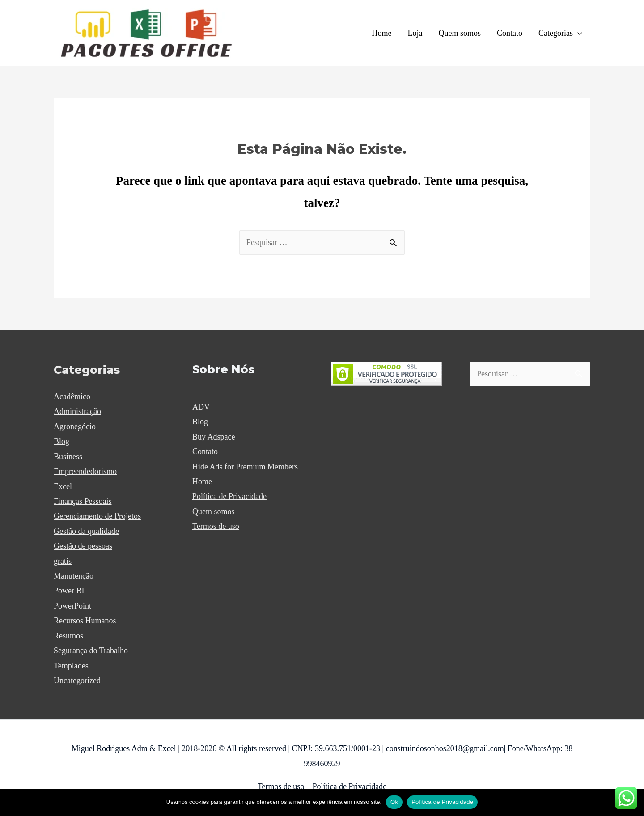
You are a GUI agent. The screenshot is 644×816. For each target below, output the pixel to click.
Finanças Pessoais (83, 501)
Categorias (556, 33)
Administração (77, 411)
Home (382, 33)
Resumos (68, 636)
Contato (510, 33)
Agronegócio (75, 427)
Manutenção (74, 576)
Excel (63, 486)
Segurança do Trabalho (91, 651)
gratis (63, 561)
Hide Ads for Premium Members (245, 467)
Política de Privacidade (229, 496)
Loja (415, 33)
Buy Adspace (214, 437)
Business (68, 457)
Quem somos (460, 33)
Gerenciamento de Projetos (97, 516)
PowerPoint (72, 606)
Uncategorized (77, 681)
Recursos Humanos (85, 621)
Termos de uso (216, 526)
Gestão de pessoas (83, 546)
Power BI (69, 591)
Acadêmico (72, 397)
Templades (71, 666)
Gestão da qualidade (86, 531)
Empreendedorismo (85, 471)
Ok (394, 802)
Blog (61, 441)
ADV (201, 407)
